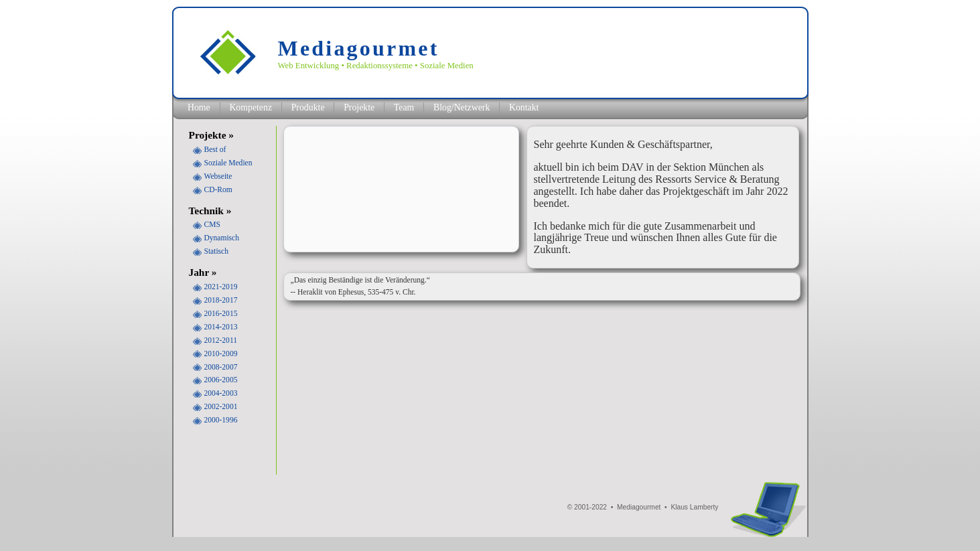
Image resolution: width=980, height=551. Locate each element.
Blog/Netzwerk (462, 107)
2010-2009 (221, 353)
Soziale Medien (228, 163)
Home (199, 107)
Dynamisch (222, 238)
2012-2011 (221, 340)
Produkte (308, 107)
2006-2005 (221, 380)
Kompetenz (251, 107)
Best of (215, 149)
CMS (212, 224)
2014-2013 (221, 327)
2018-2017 (221, 300)
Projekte (359, 107)
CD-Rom (218, 189)
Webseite (218, 176)
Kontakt (524, 107)
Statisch (216, 251)
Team (404, 107)
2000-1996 (221, 420)
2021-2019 (221, 287)
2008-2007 (221, 367)
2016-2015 (221, 313)
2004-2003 (221, 393)
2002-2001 (221, 406)
